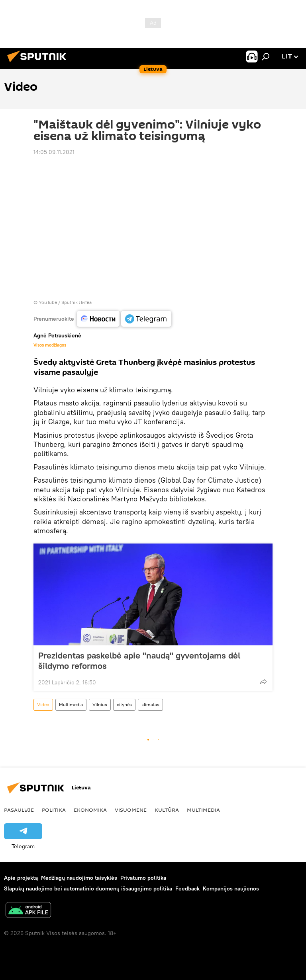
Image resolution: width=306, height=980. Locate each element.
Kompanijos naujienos (231, 888)
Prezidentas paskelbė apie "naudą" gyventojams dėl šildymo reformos (139, 660)
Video (43, 704)
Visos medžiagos (50, 345)
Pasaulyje (19, 810)
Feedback (187, 888)
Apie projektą (21, 878)
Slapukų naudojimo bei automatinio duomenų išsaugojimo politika (88, 888)
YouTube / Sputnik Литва (65, 302)
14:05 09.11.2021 (54, 152)
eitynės (124, 704)
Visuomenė (131, 810)
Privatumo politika (143, 878)
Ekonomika (90, 810)
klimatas (150, 704)
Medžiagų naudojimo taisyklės (79, 878)
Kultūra (167, 810)
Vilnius (100, 704)
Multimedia (71, 704)
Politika (54, 810)
